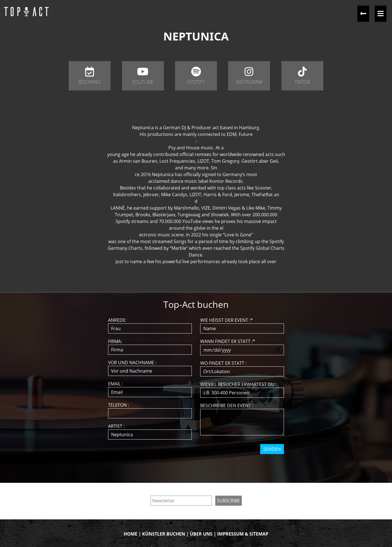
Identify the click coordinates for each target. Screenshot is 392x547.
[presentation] (197, 465)
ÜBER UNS (201, 534)
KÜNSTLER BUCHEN (164, 534)
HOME (131, 534)
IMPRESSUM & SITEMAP (243, 534)
